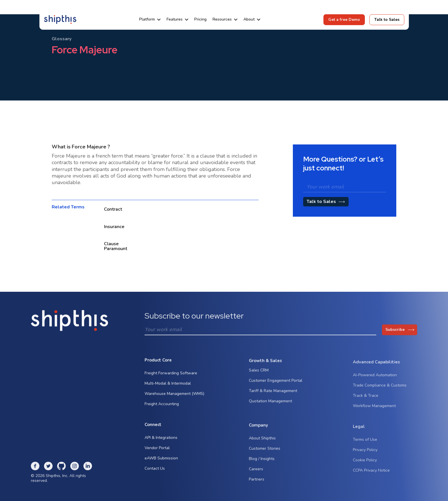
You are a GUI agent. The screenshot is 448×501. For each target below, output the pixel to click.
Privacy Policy (365, 456)
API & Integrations (161, 439)
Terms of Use (365, 445)
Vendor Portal (157, 450)
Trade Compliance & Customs (380, 391)
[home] (60, 19)
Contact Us (155, 470)
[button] (150, 19)
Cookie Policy (365, 466)
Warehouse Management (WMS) (174, 395)
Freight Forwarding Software (171, 375)
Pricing (200, 19)
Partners (257, 483)
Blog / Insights (262, 463)
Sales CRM (259, 374)
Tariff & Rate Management (273, 395)
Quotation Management (270, 405)
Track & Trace (366, 402)
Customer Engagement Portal (276, 384)
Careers (256, 473)
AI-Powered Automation (375, 381)
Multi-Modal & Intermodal (168, 385)
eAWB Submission (161, 460)
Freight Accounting (162, 406)
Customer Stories (265, 453)
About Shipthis (262, 442)
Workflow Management (374, 412)
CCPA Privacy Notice (371, 476)
